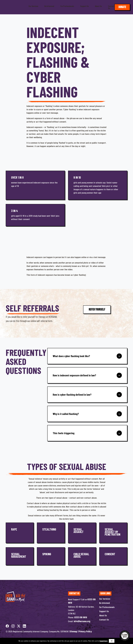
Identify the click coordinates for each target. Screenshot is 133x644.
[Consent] (113, 556)
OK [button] (112, 641)
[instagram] (13, 626)
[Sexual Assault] (82, 533)
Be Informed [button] (49, 6)
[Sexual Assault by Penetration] (113, 533)
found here (103, 641)
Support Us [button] (84, 6)
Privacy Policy (85, 631)
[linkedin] (24, 626)
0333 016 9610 (81, 617)
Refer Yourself (97, 310)
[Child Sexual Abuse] (82, 556)
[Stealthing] (51, 533)
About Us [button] (98, 6)
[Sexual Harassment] (20, 556)
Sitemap (73, 631)
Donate (122, 7)
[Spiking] (51, 556)
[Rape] (20, 533)
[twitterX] (19, 626)
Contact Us (111, 7)
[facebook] (8, 626)
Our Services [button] (33, 6)
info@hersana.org (82, 621)
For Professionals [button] (67, 6)
